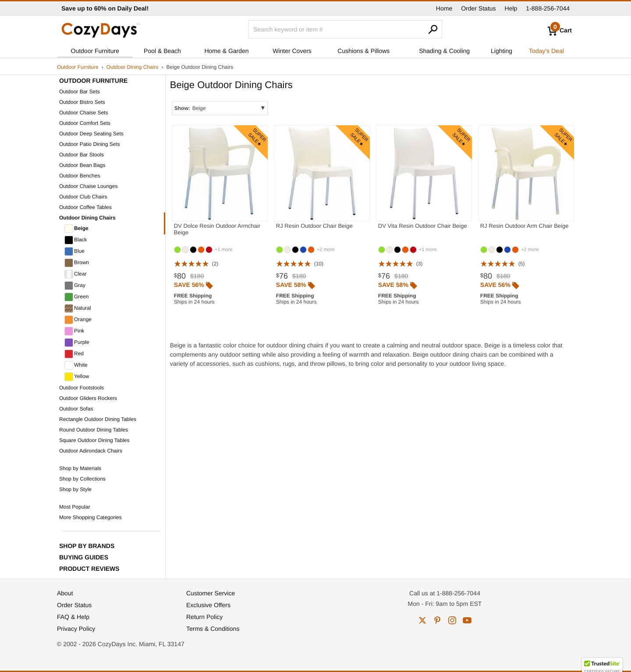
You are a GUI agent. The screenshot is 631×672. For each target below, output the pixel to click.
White (76, 365)
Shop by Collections (82, 479)
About (65, 593)
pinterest (437, 620)
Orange (78, 320)
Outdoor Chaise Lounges (88, 186)
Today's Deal (546, 51)
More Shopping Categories (90, 517)
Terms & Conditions (213, 629)
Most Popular (75, 507)
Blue (74, 251)
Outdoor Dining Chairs (133, 67)
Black (76, 240)
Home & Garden (226, 51)
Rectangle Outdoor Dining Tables (98, 419)
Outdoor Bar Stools (82, 155)
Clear (76, 274)
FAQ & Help (73, 617)
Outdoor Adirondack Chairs (91, 451)
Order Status (478, 8)
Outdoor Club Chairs (83, 197)
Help (511, 8)
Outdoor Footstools (82, 388)
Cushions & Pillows (363, 51)
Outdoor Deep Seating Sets (91, 134)
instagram (452, 620)
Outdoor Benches (80, 176)
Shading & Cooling (444, 51)
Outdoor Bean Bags (82, 165)
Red (74, 354)
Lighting (502, 51)
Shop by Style (75, 489)
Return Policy (204, 617)
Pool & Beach (162, 51)
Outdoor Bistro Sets (82, 102)
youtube (467, 620)
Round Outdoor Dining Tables (94, 430)
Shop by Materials (80, 468)
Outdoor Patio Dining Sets (90, 144)
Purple (77, 343)
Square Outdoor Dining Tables (94, 440)
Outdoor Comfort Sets (85, 123)
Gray (75, 286)
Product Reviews (89, 569)
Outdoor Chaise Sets (83, 113)
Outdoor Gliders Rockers (88, 398)
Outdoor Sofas (76, 409)
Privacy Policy (76, 629)
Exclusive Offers (208, 605)
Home (444, 8)
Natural (78, 308)
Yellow (77, 377)
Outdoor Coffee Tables (85, 207)
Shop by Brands (87, 546)
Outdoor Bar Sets (80, 92)
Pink (74, 331)
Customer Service (211, 593)
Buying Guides (84, 557)
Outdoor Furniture (95, 51)
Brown (77, 263)
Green (76, 297)
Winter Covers (292, 51)
